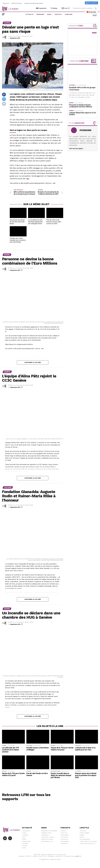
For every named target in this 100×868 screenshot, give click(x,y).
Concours (69, 14)
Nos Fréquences (85, 839)
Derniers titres (46, 833)
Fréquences (45, 835)
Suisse (24, 839)
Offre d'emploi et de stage (88, 841)
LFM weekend (65, 841)
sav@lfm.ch (78, 856)
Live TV (66, 8)
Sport (24, 848)
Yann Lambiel (65, 835)
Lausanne (25, 835)
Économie (25, 844)
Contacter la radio (48, 837)
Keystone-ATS (15, 38)
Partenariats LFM (47, 841)
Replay (54, 8)
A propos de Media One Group (34, 3)
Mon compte (91, 3)
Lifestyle (58, 14)
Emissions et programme (49, 831)
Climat (24, 833)
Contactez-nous (17, 3)
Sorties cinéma (84, 833)
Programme (41, 8)
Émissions (40, 14)
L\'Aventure (64, 844)
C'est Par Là (64, 837)
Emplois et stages (47, 839)
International (26, 841)
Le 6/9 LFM (64, 833)
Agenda (82, 835)
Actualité (29, 14)
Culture (25, 846)
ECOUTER (91, 12)
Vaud (24, 837)
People (82, 837)
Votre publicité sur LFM (87, 844)
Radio (49, 14)
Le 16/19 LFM (64, 839)
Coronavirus (26, 831)
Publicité (6, 3)
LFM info (63, 831)
